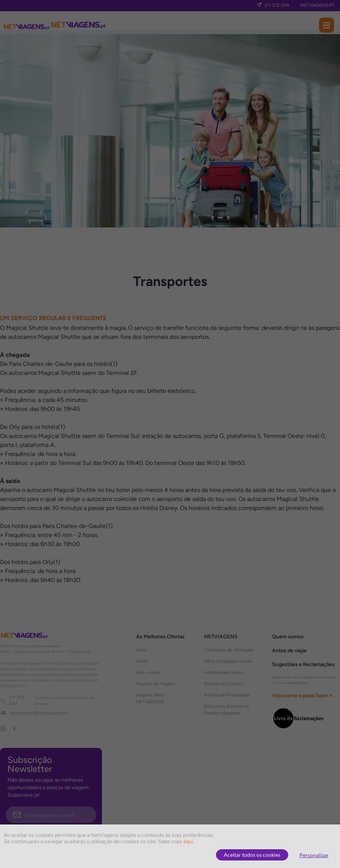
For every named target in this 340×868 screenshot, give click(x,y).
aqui (188, 842)
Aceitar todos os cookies (252, 855)
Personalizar (314, 855)
